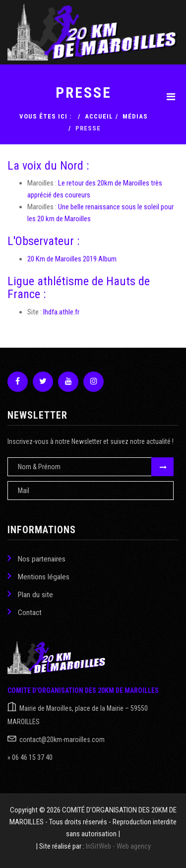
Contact (25, 612)
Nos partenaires (36, 558)
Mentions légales (38, 576)
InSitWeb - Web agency (118, 846)
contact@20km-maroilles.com (62, 740)
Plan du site (30, 594)
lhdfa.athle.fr (61, 312)
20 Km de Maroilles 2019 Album (72, 259)
